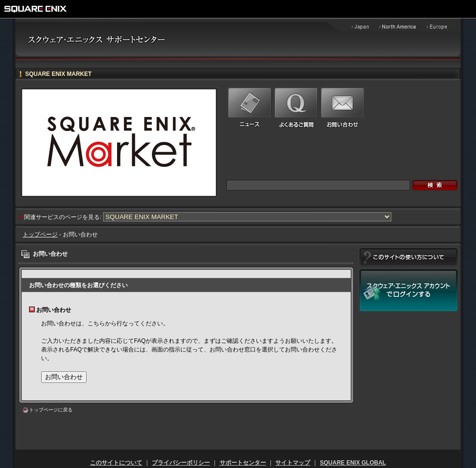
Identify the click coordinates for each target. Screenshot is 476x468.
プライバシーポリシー (181, 463)
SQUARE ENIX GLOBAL (353, 463)
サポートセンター (243, 463)
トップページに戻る (51, 410)
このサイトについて (116, 463)
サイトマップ (293, 463)
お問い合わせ (64, 377)
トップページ (40, 234)
